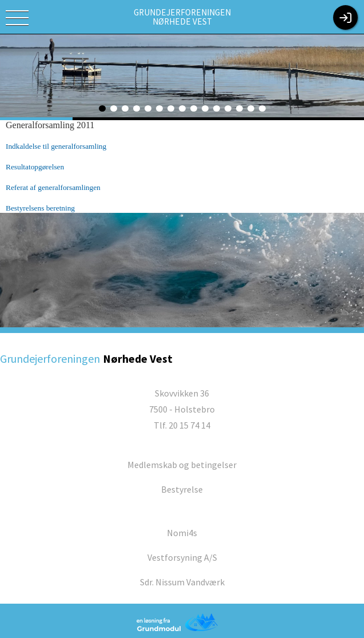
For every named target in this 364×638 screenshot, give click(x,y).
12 (228, 108)
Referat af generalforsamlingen (53, 187)
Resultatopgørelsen (35, 167)
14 (251, 108)
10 (205, 108)
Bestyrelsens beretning (40, 208)
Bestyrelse (182, 489)
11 (217, 108)
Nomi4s (182, 533)
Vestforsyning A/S (182, 557)
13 (239, 108)
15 (262, 108)
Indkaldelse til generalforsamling (56, 146)
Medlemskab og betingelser (182, 465)
